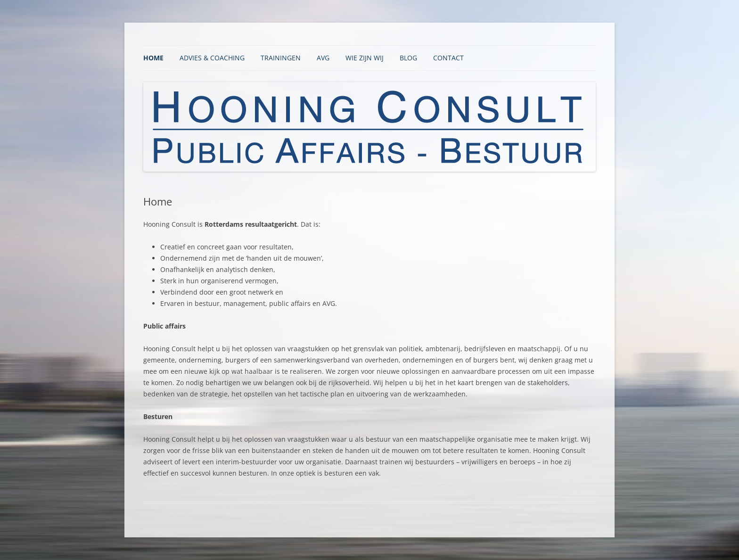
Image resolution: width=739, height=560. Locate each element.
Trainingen (281, 58)
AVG (323, 58)
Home (153, 58)
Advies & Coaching (212, 58)
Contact (448, 58)
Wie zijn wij (365, 58)
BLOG (408, 58)
